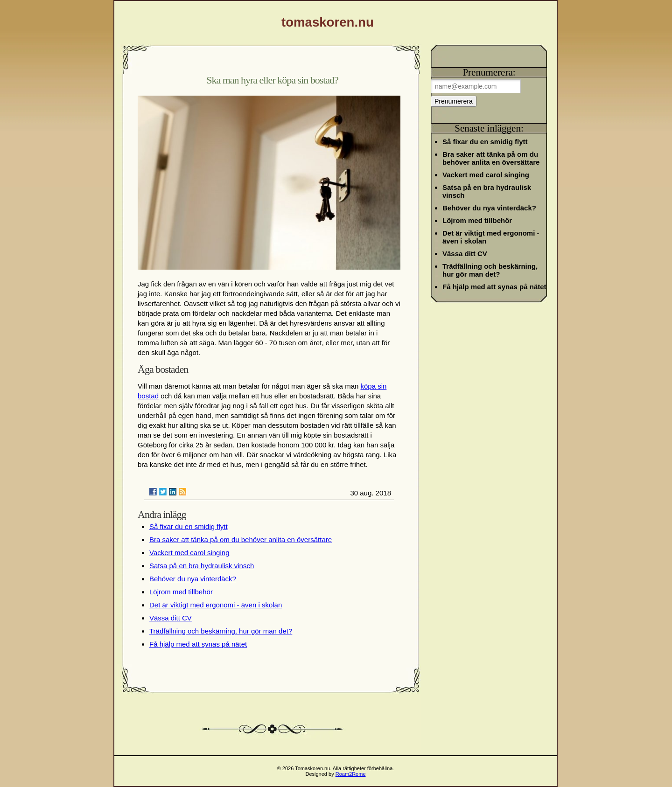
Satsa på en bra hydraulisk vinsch (202, 566)
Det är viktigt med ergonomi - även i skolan (216, 605)
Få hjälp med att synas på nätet (198, 644)
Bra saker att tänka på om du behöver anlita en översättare (241, 540)
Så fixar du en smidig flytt (189, 526)
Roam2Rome (351, 774)
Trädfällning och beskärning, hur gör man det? (221, 631)
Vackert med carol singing (189, 553)
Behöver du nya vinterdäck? (193, 579)
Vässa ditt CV (171, 618)
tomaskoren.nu (328, 22)
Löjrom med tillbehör (181, 592)
